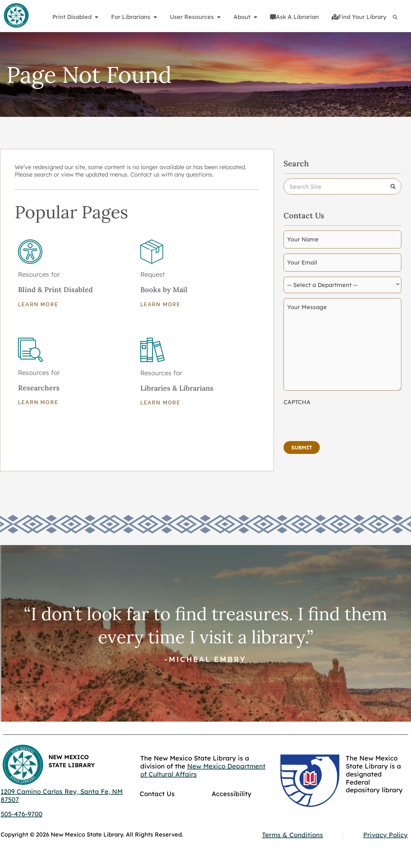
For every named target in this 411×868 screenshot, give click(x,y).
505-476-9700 (22, 814)
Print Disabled (75, 17)
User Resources (195, 17)
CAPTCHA (297, 402)
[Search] (395, 17)
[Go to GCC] (310, 781)
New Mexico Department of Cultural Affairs (203, 770)
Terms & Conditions (293, 835)
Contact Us (157, 794)
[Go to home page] (16, 16)
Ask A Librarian (294, 17)
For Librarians (134, 17)
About (245, 17)
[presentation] (332, 421)
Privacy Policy (385, 835)
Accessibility (232, 794)
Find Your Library (359, 17)
